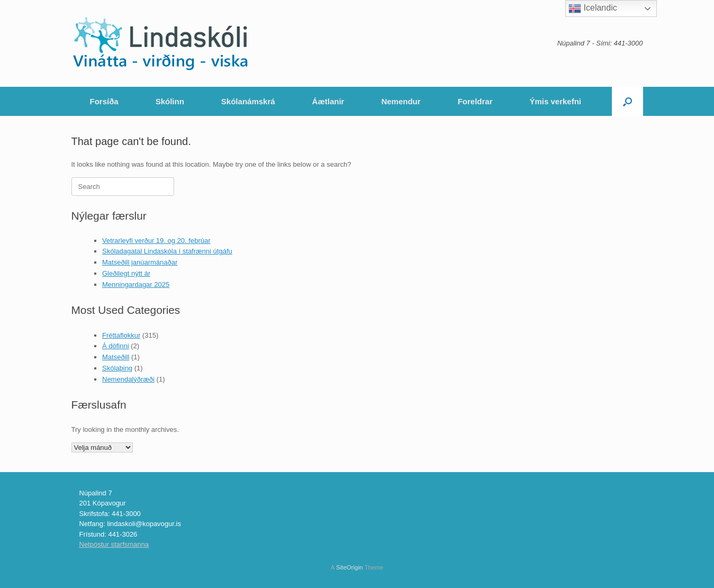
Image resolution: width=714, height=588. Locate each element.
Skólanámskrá (248, 101)
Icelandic (593, 8)
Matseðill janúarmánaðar (140, 262)
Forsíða (104, 101)
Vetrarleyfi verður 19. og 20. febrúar (156, 241)
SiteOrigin (350, 567)
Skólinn (170, 101)
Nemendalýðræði (128, 379)
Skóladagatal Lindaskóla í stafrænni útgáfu (167, 251)
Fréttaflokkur (121, 335)
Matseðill (116, 357)
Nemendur (401, 101)
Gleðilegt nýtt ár (126, 273)
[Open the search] (627, 101)
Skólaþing (117, 368)
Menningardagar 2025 (136, 284)
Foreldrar (475, 101)
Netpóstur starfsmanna (114, 544)
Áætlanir (328, 101)
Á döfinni (116, 346)
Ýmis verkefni (555, 101)
